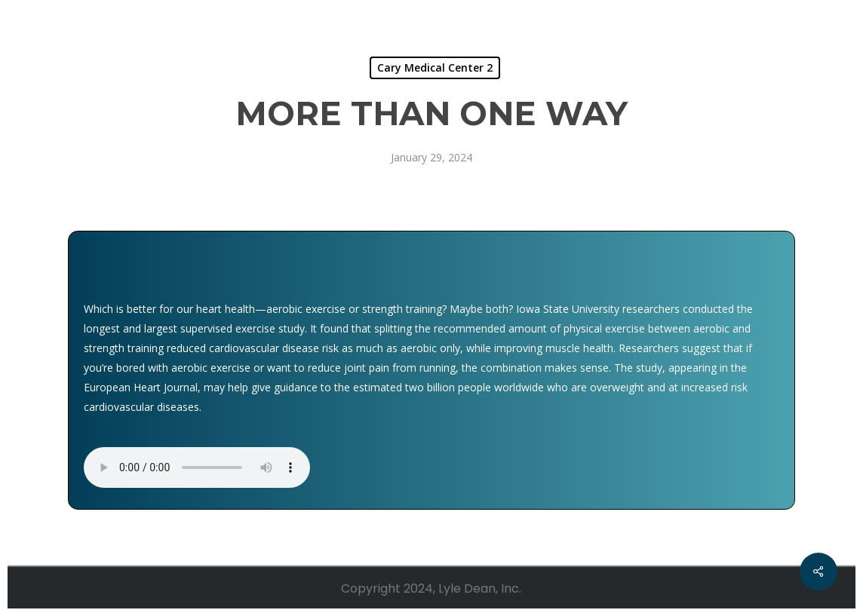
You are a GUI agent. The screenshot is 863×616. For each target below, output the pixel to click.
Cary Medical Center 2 (435, 67)
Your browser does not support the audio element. (197, 467)
